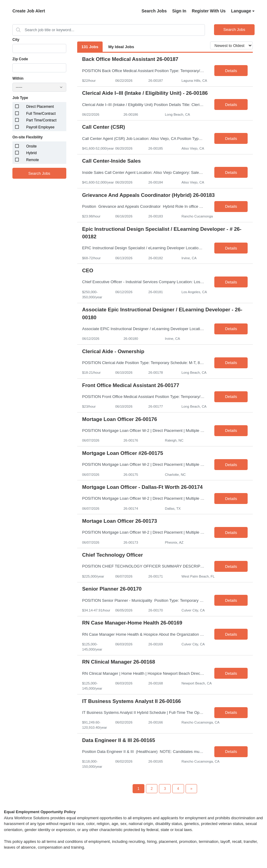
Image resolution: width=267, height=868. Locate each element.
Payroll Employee (40, 127)
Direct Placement (40, 107)
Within (18, 78)
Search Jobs (154, 11)
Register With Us (209, 11)
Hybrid (32, 153)
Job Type (20, 98)
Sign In (179, 11)
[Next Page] (191, 789)
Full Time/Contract (41, 114)
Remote (33, 160)
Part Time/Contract (41, 120)
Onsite (32, 146)
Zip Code (20, 59)
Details (231, 71)
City (16, 40)
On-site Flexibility (28, 137)
